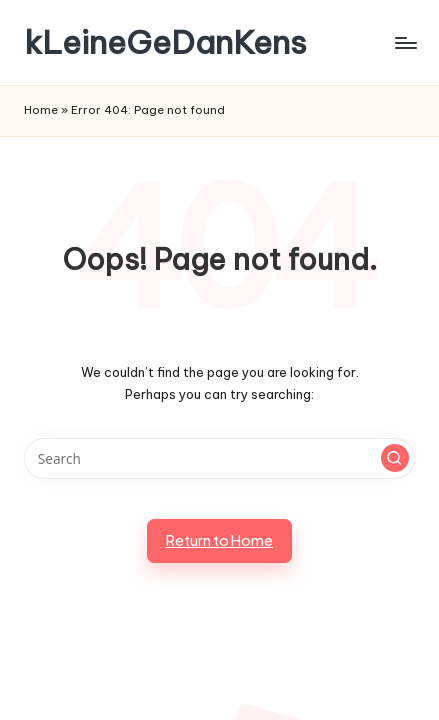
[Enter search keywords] (219, 459)
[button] (395, 458)
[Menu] (405, 42)
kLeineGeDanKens (165, 42)
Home (41, 110)
